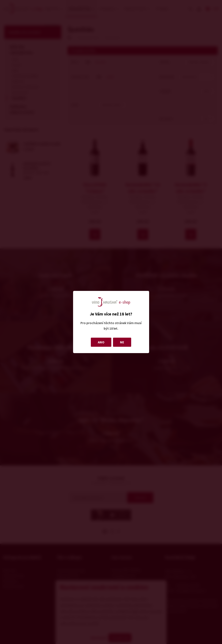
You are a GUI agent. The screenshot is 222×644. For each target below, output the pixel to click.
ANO (101, 342)
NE (122, 342)
